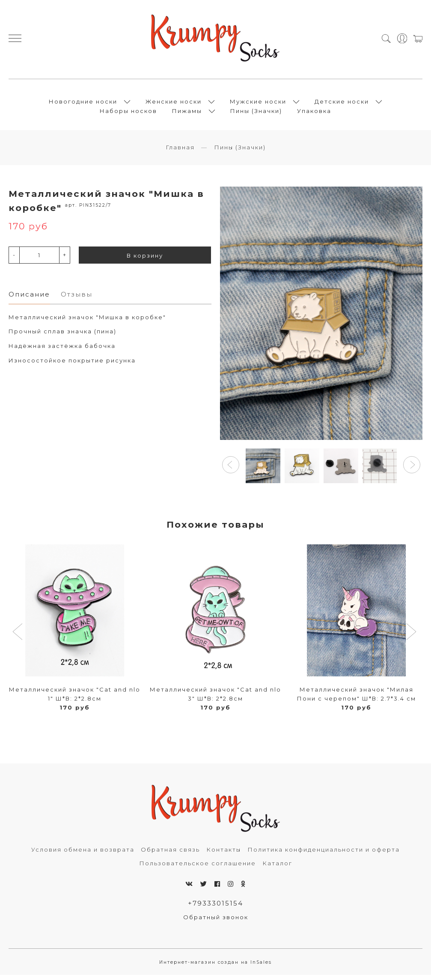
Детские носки (342, 104)
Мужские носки (258, 104)
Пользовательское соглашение (198, 868)
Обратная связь (170, 854)
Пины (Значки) (256, 113)
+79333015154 (215, 908)
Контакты (224, 854)
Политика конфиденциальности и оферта (324, 854)
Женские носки (174, 104)
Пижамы (187, 113)
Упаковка (314, 113)
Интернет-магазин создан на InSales (215, 967)
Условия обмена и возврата (83, 854)
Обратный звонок (216, 922)
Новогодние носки (83, 104)
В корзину (145, 260)
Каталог (277, 868)
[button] (231, 469)
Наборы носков (128, 113)
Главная (180, 152)
